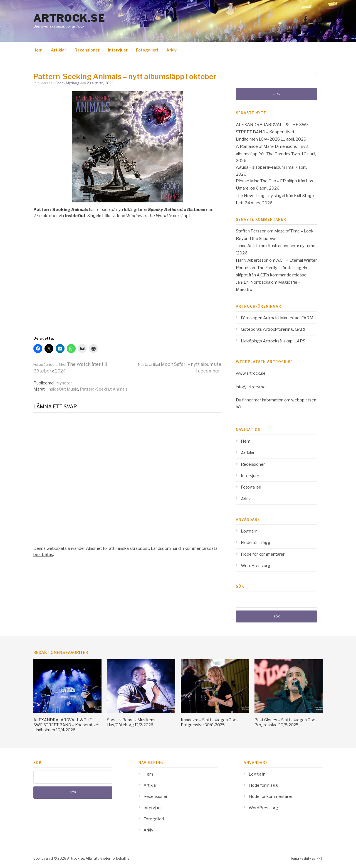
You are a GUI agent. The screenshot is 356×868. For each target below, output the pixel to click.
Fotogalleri (147, 50)
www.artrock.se (251, 373)
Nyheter (64, 383)
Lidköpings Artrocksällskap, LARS (273, 341)
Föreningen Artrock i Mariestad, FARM (277, 318)
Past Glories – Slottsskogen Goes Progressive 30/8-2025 (286, 722)
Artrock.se (69, 18)
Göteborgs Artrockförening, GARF (274, 329)
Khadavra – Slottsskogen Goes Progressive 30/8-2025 (210, 722)
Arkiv (171, 50)
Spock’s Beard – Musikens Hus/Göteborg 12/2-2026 (131, 722)
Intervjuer (118, 50)
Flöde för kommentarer (263, 554)
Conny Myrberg (67, 83)
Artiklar (59, 50)
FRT (320, 858)
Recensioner (87, 50)
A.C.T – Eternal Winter (296, 260)
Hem (38, 50)
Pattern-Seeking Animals (104, 389)
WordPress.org (256, 566)
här (239, 407)
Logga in (249, 531)
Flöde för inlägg (256, 543)
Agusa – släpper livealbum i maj (265, 167)
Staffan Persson (251, 231)
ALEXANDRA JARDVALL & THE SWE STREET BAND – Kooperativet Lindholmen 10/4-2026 (272, 132)
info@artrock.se (251, 387)
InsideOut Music (63, 389)
